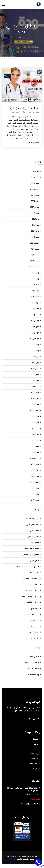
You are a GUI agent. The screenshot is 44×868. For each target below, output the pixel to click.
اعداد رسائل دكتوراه (32, 525)
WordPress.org (34, 675)
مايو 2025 (36, 219)
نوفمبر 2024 (35, 249)
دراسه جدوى (35, 620)
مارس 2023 (35, 368)
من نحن (36, 744)
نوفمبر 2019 (35, 500)
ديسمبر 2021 (35, 458)
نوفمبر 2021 (35, 464)
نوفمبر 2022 (35, 392)
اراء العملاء (35, 759)
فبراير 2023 (35, 374)
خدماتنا (36, 749)
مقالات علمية (34, 764)
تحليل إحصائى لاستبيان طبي (24, 108)
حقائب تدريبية (34, 572)
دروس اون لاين (34, 626)
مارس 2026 (35, 177)
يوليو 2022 (35, 416)
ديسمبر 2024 (35, 243)
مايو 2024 (36, 285)
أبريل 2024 (36, 291)
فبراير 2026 (35, 183)
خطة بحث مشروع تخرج (32, 602)
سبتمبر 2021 (35, 476)
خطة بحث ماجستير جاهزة (30, 596)
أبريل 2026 (36, 171)
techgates (13, 859)
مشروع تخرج (35, 638)
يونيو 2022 (35, 422)
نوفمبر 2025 (35, 195)
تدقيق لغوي (35, 560)
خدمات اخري (35, 584)
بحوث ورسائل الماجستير (31, 554)
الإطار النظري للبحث (32, 530)
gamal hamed (32, 112)
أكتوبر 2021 (35, 470)
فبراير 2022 (35, 446)
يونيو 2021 (35, 494)
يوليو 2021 (35, 488)
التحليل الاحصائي (33, 536)
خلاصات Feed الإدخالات (31, 663)
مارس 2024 (35, 297)
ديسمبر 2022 (35, 386)
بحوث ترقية (35, 542)
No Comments (17, 112)
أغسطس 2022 (34, 410)
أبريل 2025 (36, 225)
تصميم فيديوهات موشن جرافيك (28, 566)
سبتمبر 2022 (35, 404)
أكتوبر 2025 (35, 201)
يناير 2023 (36, 380)
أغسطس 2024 (34, 267)
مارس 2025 (35, 231)
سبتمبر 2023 (35, 333)
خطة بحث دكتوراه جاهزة (31, 590)
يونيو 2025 (35, 213)
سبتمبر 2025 (35, 207)
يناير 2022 (36, 452)
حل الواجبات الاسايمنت (31, 578)
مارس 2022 (35, 440)
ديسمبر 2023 (35, 315)
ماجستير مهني (34, 632)
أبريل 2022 (36, 434)
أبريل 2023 (36, 362)
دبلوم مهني (35, 608)
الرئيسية (36, 739)
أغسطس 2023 (34, 339)
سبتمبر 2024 (35, 261)
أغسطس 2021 (34, 482)
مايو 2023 (36, 356)
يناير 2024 (36, 309)
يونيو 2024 (35, 279)
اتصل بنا (36, 769)
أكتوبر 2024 (35, 255)
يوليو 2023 (35, 345)
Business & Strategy (32, 519)
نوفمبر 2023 (35, 321)
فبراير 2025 (35, 237)
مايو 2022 (36, 428)
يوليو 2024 (35, 273)
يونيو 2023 (35, 351)
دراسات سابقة (34, 614)
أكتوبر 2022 (35, 398)
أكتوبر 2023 (35, 327)
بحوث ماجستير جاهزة (32, 548)
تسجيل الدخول (34, 657)
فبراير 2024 (35, 303)
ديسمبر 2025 (35, 189)
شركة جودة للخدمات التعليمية (23, 38)
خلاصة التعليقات (33, 669)
